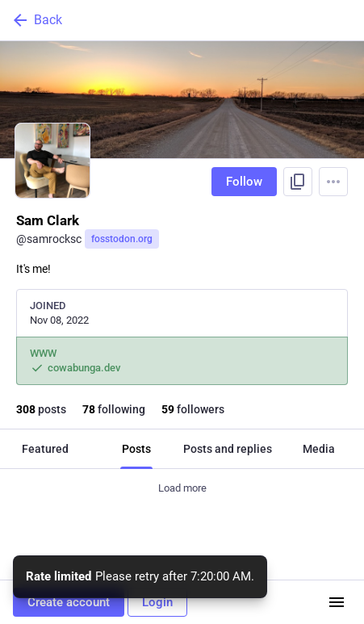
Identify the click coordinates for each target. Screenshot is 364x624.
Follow (244, 182)
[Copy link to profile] (298, 182)
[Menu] (333, 182)
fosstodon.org (122, 239)
